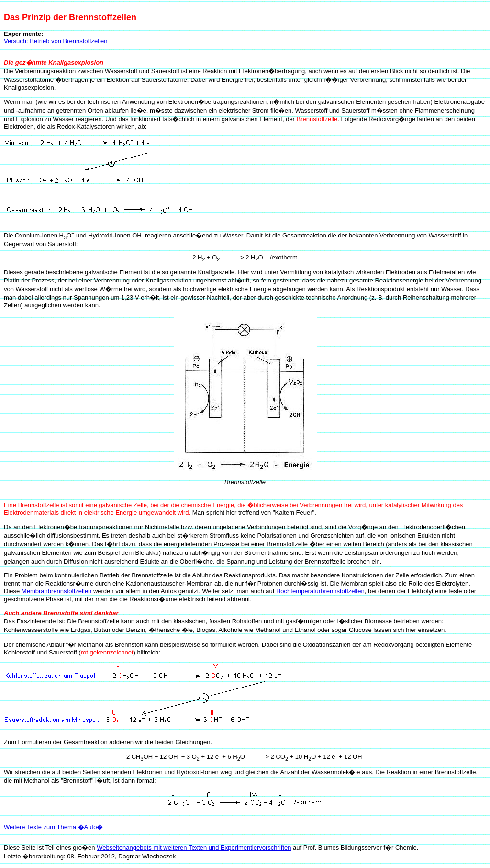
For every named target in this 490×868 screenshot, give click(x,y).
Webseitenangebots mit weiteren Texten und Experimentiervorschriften (194, 848)
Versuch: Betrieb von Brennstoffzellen (56, 41)
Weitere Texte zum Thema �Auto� (53, 827)
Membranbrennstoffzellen (56, 591)
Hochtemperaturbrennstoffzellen (320, 591)
